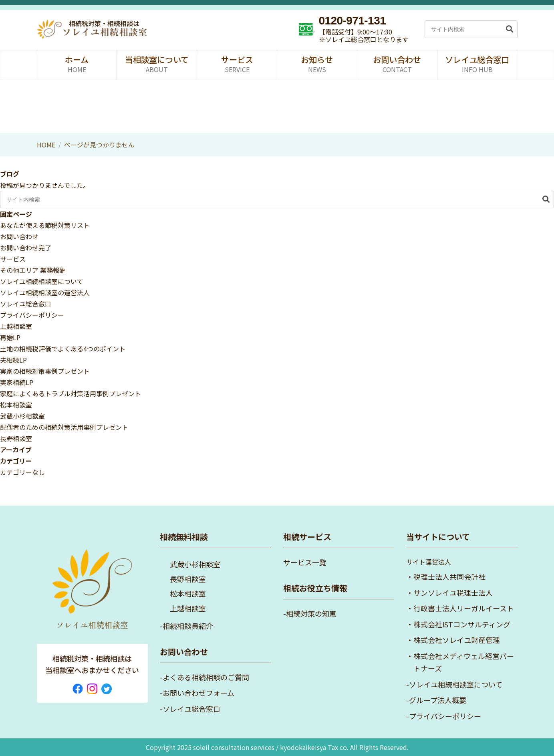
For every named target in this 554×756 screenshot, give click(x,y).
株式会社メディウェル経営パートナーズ (464, 662)
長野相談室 (16, 438)
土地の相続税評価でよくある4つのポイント (63, 349)
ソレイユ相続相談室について (42, 281)
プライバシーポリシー (32, 315)
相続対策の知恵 (311, 613)
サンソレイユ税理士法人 (453, 593)
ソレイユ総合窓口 (26, 304)
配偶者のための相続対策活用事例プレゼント (64, 427)
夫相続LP (13, 360)
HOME (46, 145)
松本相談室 (16, 405)
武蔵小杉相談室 (22, 416)
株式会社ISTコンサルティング (462, 624)
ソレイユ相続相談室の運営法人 (45, 292)
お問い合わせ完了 (26, 248)
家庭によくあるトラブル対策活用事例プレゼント (71, 393)
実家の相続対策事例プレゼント (45, 371)
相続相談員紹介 (188, 626)
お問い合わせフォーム (198, 693)
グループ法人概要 (438, 700)
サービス (13, 259)
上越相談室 (16, 326)
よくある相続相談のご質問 (206, 677)
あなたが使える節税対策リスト (45, 225)
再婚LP (10, 337)
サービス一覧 (305, 562)
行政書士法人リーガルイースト (464, 608)
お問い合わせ (19, 236)
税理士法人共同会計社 (449, 577)
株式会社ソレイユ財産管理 (457, 640)
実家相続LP (17, 382)
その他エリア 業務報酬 (33, 270)
